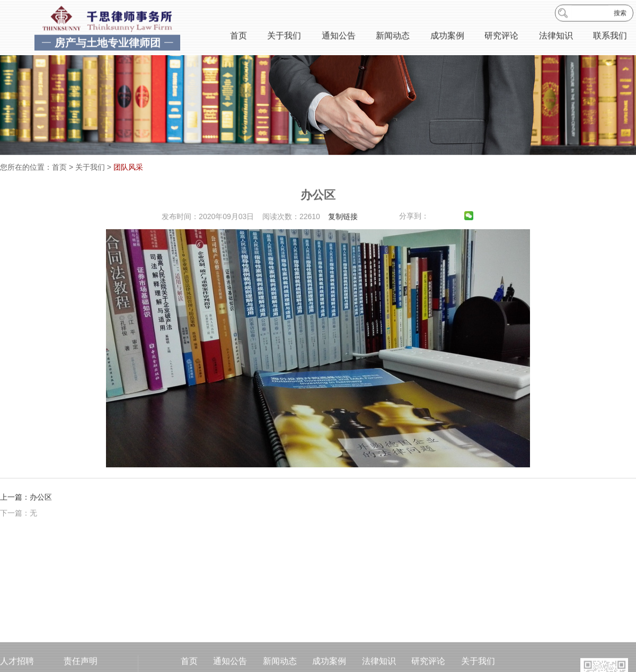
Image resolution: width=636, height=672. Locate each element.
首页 (238, 36)
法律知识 (556, 36)
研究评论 (501, 36)
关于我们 (284, 36)
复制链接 (343, 223)
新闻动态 (393, 36)
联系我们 (610, 36)
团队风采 (128, 167)
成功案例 (447, 36)
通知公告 (339, 36)
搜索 (620, 14)
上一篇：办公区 (26, 504)
